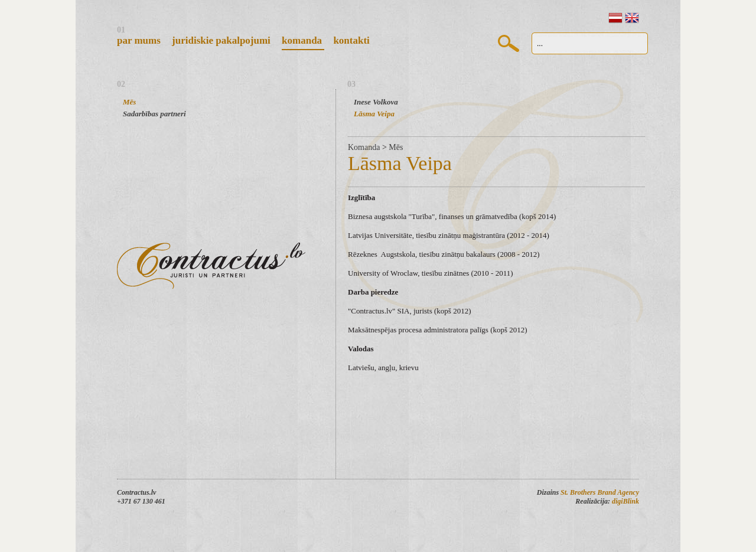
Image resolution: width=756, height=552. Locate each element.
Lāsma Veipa (374, 114)
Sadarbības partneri (154, 114)
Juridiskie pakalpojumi (222, 40)
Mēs (129, 102)
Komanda (303, 40)
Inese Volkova (376, 102)
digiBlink (625, 501)
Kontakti (351, 40)
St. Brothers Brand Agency (600, 492)
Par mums (140, 40)
